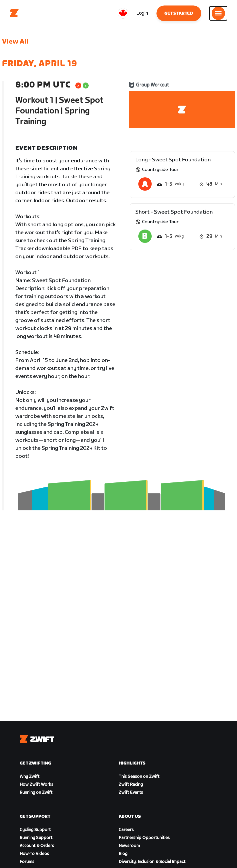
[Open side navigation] (218, 13)
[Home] (14, 13)
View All (15, 42)
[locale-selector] (123, 13)
